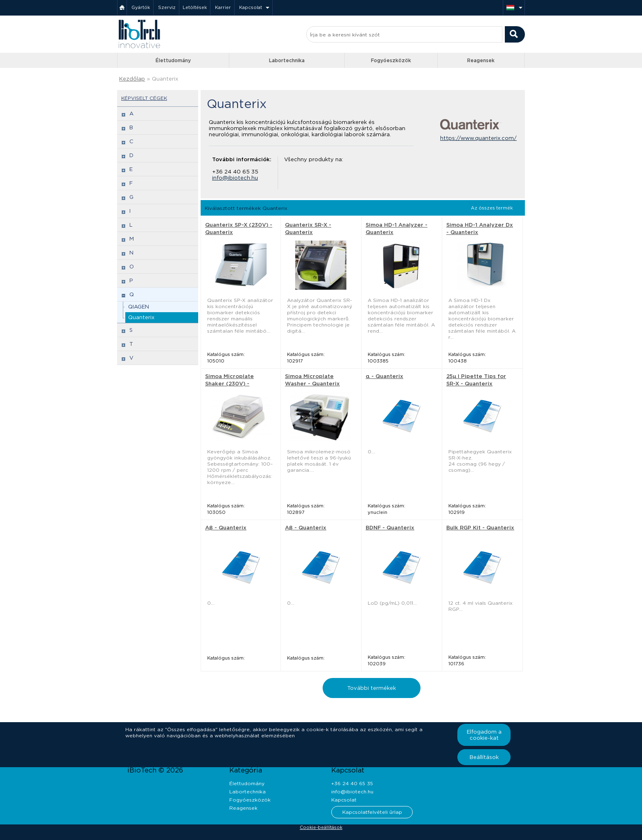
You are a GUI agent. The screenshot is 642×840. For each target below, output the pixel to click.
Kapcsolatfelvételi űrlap (372, 812)
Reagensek (481, 60)
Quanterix (165, 79)
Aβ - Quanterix (226, 528)
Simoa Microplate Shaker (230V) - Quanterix (229, 384)
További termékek (372, 688)
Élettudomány (173, 60)
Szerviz (167, 7)
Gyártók (141, 7)
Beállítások (484, 757)
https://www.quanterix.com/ (478, 138)
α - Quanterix (384, 376)
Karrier (223, 7)
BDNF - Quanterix (390, 528)
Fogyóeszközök (391, 60)
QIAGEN (139, 307)
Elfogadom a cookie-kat (484, 735)
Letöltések (195, 7)
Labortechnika (287, 60)
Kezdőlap (132, 79)
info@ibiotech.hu (235, 178)
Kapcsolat (251, 7)
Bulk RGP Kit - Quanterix (480, 528)
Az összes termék (492, 208)
